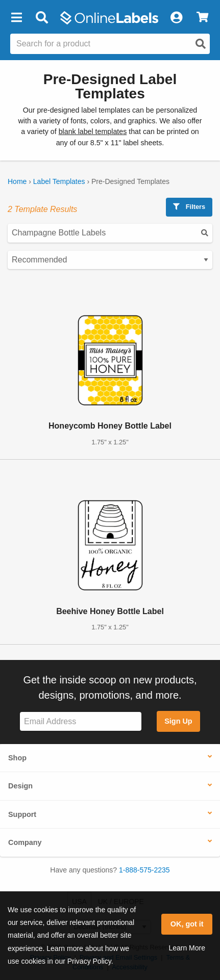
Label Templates (59, 181)
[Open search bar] (42, 18)
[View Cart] (202, 18)
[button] (16, 18)
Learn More (187, 948)
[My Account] (176, 18)
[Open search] (201, 44)
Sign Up (178, 721)
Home (17, 181)
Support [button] (22, 814)
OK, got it (187, 924)
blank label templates (93, 131)
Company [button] (25, 842)
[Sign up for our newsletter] (81, 721)
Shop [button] (17, 758)
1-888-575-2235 (144, 870)
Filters (189, 207)
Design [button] (20, 786)
